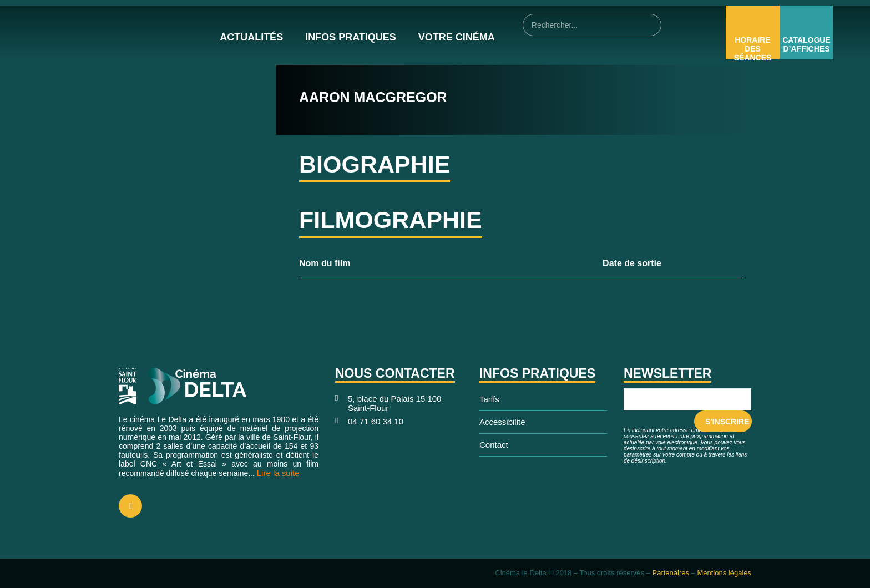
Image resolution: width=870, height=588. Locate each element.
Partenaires (670, 573)
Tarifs (489, 399)
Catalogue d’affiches (806, 44)
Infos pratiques (351, 37)
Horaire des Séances (753, 49)
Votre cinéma (457, 37)
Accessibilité (502, 422)
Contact (494, 445)
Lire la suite (278, 473)
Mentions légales (724, 573)
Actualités (251, 37)
